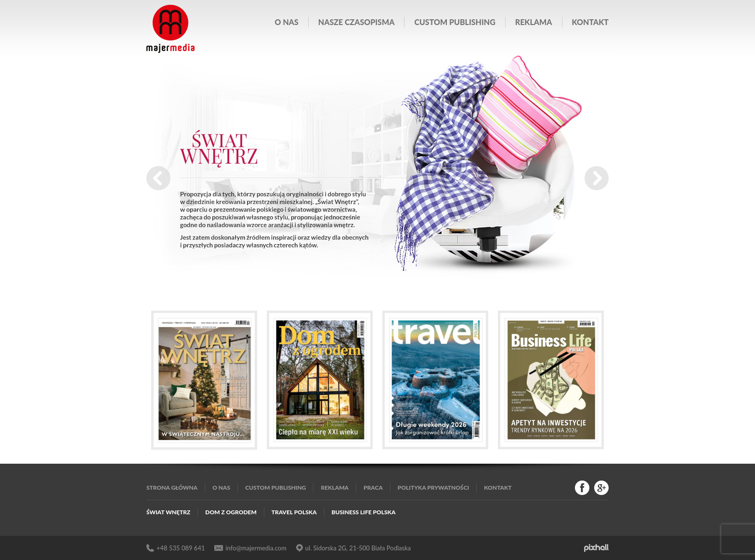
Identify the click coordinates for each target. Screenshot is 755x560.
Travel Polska (294, 512)
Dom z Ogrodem (231, 512)
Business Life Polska (364, 512)
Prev (158, 178)
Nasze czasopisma (357, 22)
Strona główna (172, 488)
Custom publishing (455, 22)
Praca (373, 488)
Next (597, 178)
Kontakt (590, 22)
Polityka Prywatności (433, 488)
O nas (287, 22)
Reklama (534, 22)
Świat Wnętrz (168, 512)
